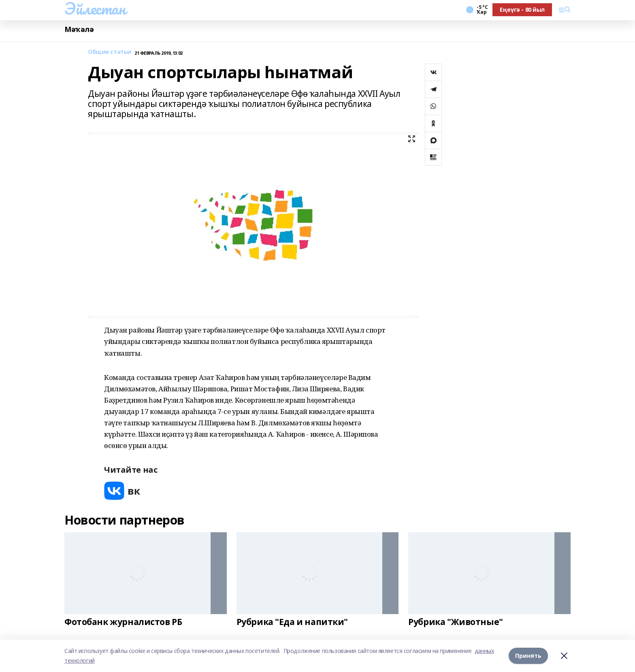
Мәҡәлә (79, 29)
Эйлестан (95, 9)
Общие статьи (110, 52)
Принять (528, 656)
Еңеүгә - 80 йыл (522, 10)
